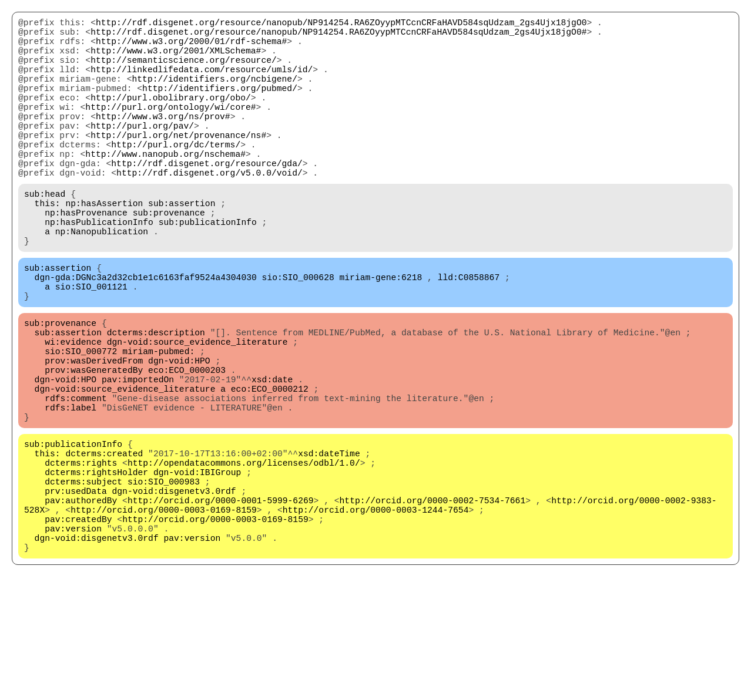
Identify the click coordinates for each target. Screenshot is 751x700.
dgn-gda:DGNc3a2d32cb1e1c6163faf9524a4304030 (146, 335)
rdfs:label (71, 494)
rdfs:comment (76, 482)
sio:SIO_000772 (81, 423)
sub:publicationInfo (208, 271)
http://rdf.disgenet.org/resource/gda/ (207, 200)
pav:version (73, 641)
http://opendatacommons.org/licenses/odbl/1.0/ (244, 558)
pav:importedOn (138, 459)
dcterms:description (156, 400)
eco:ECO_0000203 (187, 447)
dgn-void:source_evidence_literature (197, 412)
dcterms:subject (83, 582)
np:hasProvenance (86, 259)
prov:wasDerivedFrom (94, 435)
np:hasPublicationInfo (99, 271)
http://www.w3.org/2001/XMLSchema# (176, 59)
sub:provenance (169, 259)
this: (48, 247)
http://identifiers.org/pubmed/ (220, 106)
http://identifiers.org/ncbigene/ (214, 95)
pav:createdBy (78, 629)
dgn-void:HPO (179, 435)
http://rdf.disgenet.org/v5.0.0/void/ (209, 212)
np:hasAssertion (104, 247)
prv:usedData (76, 594)
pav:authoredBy (81, 605)
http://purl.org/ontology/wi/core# (170, 130)
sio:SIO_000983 (164, 582)
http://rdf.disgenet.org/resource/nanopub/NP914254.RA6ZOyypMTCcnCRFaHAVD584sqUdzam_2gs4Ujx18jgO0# (338, 36)
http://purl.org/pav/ (142, 153)
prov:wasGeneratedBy (94, 447)
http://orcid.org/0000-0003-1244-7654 (376, 617)
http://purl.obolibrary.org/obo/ (171, 118)
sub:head (45, 235)
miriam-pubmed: (158, 423)
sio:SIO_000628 (298, 335)
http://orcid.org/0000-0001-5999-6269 (221, 605)
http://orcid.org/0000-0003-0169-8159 (164, 617)
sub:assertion (182, 247)
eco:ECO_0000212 (270, 470)
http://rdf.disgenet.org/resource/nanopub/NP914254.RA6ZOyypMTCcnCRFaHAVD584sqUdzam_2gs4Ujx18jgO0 (341, 24)
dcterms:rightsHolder (96, 570)
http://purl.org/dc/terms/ (176, 177)
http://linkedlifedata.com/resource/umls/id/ (202, 83)
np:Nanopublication (102, 282)
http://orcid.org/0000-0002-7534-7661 (432, 605)
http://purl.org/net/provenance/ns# (178, 165)
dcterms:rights (81, 558)
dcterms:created (104, 547)
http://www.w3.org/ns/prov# (163, 142)
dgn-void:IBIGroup (197, 570)
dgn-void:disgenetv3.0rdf (174, 594)
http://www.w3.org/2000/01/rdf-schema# (191, 48)
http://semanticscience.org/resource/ (184, 71)
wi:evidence (73, 412)
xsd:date (272, 459)
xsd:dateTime (329, 547)
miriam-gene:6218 (380, 335)
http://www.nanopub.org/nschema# (165, 189)
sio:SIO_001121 (91, 347)
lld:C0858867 (469, 335)
